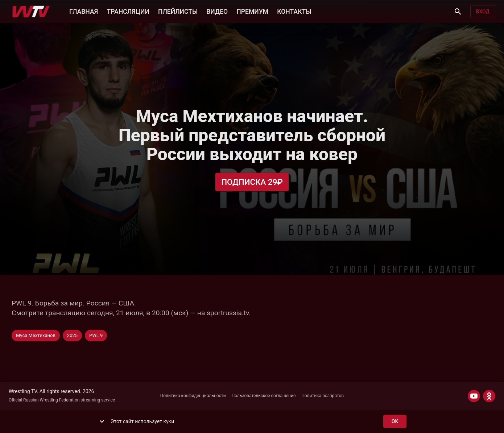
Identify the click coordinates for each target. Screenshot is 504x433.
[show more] (102, 421)
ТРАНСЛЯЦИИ (128, 11)
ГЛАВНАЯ (84, 11)
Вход (483, 12)
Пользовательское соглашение (264, 396)
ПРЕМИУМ (252, 11)
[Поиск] (458, 12)
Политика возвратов (323, 396)
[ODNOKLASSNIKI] (489, 396)
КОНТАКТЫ (294, 11)
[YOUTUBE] (474, 396)
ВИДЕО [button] (217, 11)
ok (395, 422)
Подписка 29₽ (252, 182)
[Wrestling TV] (31, 12)
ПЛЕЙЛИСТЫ (178, 11)
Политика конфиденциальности (193, 396)
